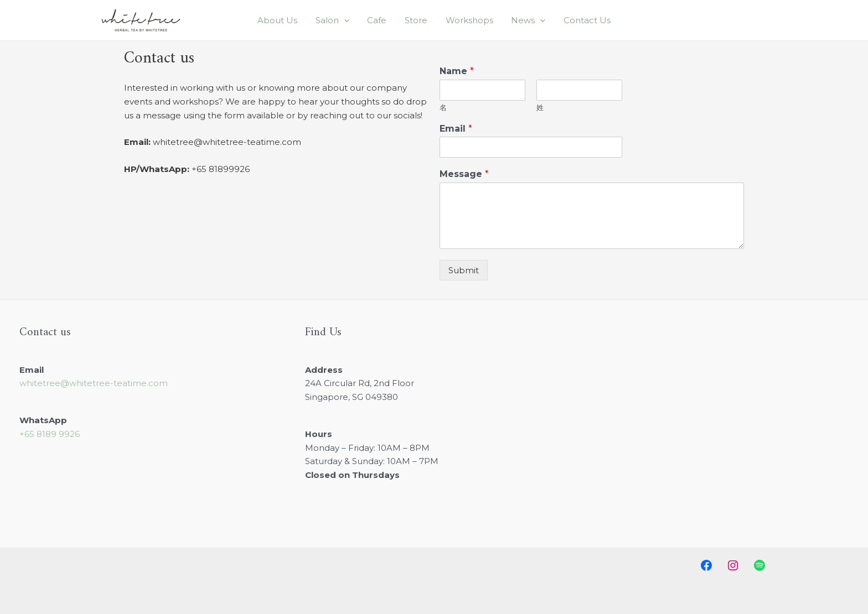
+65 (50, 434)
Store (416, 20)
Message (464, 174)
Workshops (461, 20)
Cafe (385, 20)
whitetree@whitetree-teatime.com (94, 383)
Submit (464, 270)
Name (457, 71)
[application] (360, 20)
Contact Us (563, 20)
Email (456, 129)
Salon (348, 20)
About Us (302, 20)
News (512, 20)
